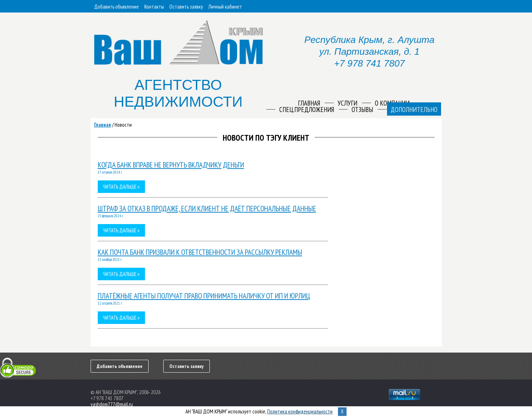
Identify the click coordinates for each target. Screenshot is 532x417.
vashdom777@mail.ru (112, 404)
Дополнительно (414, 110)
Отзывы (362, 110)
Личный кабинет (225, 7)
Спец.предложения (307, 110)
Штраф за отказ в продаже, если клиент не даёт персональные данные (207, 208)
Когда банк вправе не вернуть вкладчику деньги (171, 165)
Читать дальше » (121, 187)
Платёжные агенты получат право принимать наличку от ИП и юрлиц (204, 296)
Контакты (154, 7)
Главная (103, 125)
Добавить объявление (117, 7)
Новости (123, 125)
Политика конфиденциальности (300, 411)
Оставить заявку (186, 7)
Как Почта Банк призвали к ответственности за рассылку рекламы (200, 252)
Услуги (347, 103)
